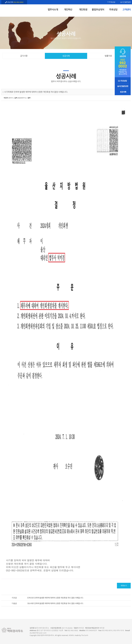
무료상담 (113, 9)
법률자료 (108, 56)
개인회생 (83, 9)
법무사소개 (53, 9)
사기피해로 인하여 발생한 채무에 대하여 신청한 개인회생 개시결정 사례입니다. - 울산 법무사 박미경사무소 (14, 9)
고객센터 (127, 9)
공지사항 (24, 56)
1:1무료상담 (111, 2)
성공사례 (66, 56)
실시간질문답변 (125, 2)
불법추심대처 (98, 9)
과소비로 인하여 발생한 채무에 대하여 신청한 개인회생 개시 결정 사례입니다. (55, 603)
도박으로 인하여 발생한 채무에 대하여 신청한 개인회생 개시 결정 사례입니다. (55, 598)
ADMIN (71, 635)
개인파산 (68, 9)
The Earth (85, 635)
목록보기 (124, 586)
